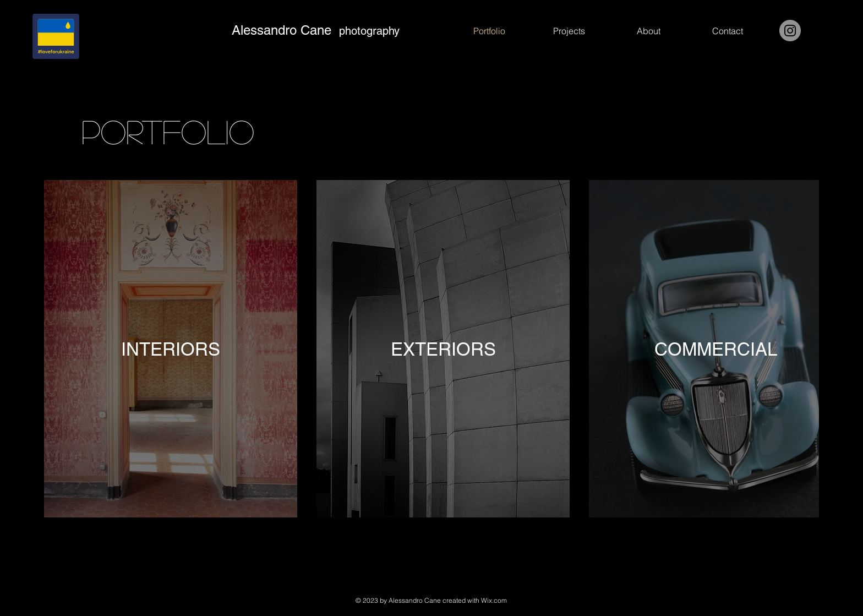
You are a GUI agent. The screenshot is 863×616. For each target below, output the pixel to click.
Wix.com (494, 600)
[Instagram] (790, 31)
